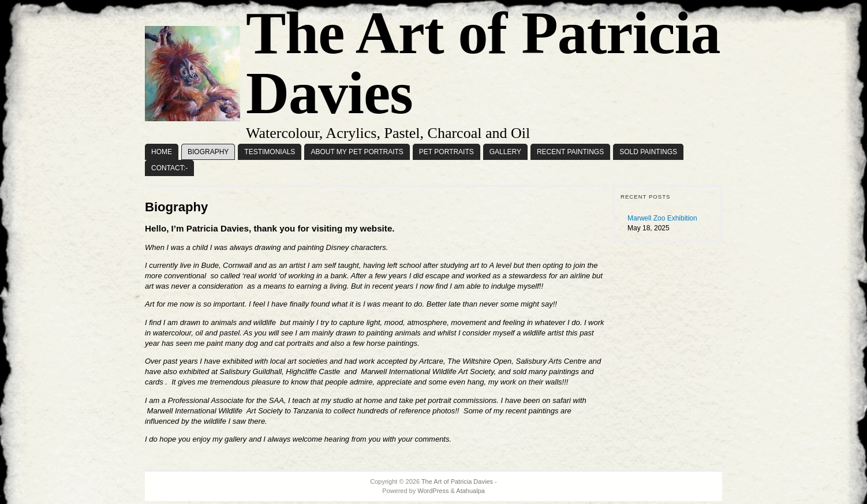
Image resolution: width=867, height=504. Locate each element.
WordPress (433, 491)
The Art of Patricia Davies (457, 481)
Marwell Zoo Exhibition (662, 218)
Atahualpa (470, 491)
